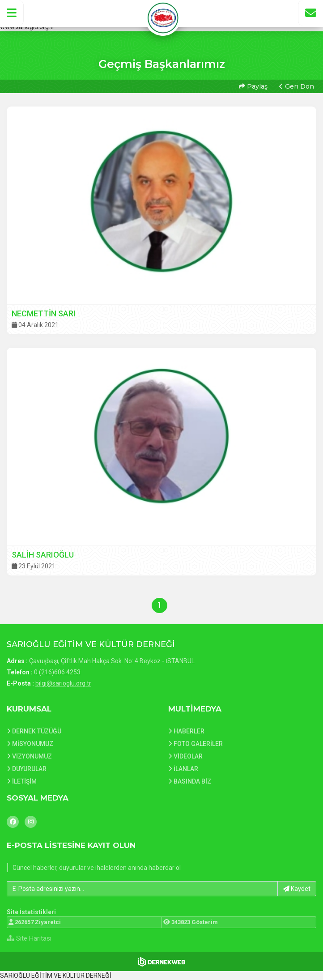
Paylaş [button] (253, 86)
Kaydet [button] (297, 889)
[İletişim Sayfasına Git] (310, 13)
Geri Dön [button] (297, 86)
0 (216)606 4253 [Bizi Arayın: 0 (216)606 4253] (57, 672)
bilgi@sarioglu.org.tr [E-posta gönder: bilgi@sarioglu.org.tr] (63, 683)
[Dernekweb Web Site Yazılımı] (162, 962)
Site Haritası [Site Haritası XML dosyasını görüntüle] (29, 938)
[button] (12, 13)
